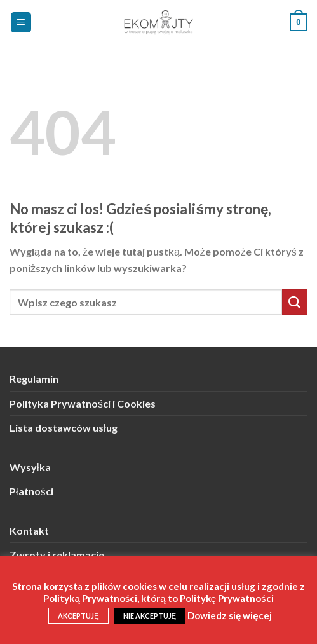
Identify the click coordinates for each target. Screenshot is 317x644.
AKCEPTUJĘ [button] (78, 616)
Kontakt (29, 531)
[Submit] (295, 302)
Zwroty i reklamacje (57, 555)
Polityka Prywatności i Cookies (83, 403)
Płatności (31, 491)
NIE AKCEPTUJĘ (150, 616)
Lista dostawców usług (64, 428)
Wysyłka (30, 467)
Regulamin (34, 379)
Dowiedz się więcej (230, 615)
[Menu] (21, 23)
